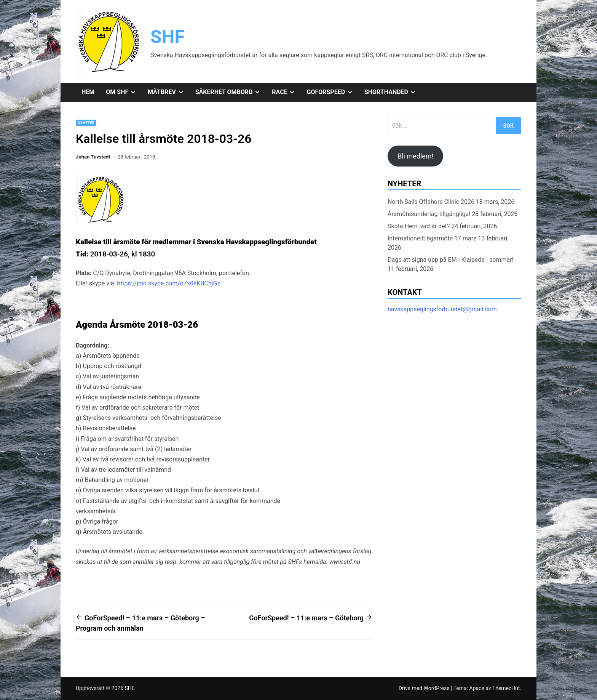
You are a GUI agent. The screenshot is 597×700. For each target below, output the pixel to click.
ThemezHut (506, 688)
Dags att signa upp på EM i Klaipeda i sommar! (451, 260)
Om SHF (124, 92)
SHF (168, 37)
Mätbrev (169, 92)
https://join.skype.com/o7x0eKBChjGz (168, 283)
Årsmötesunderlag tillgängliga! (429, 214)
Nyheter (86, 123)
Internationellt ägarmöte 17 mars (432, 238)
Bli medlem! (415, 156)
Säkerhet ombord (231, 92)
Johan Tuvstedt (93, 157)
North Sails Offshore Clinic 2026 (431, 202)
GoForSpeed (332, 92)
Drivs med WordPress (425, 688)
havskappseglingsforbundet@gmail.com (442, 309)
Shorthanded (393, 92)
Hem (88, 92)
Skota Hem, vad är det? (419, 226)
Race (286, 92)
